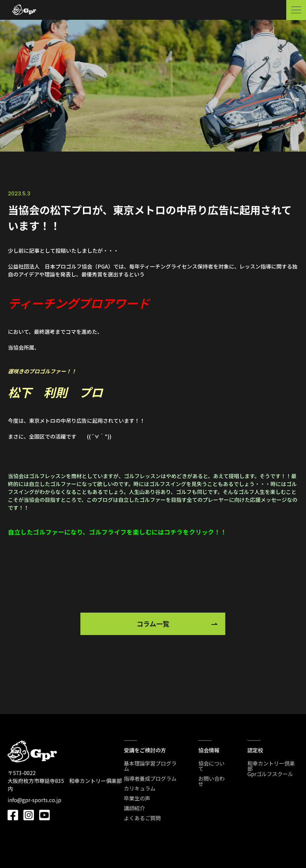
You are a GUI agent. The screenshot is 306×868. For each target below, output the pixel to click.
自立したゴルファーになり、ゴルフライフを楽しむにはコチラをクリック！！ (117, 532)
